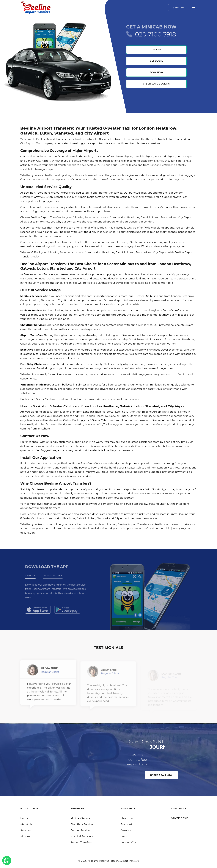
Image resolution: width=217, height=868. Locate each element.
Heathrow (127, 818)
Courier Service (80, 830)
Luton (125, 836)
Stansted (126, 824)
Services (26, 830)
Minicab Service (80, 818)
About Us (26, 824)
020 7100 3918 (156, 34)
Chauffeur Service (82, 824)
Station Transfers (81, 842)
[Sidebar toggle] (194, 8)
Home (24, 818)
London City (128, 842)
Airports (25, 836)
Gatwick (126, 830)
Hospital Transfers (82, 836)
